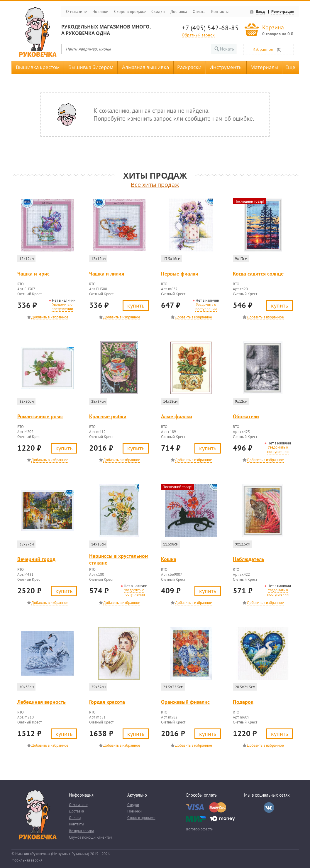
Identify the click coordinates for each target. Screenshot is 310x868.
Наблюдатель (249, 559)
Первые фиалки (180, 274)
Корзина (273, 27)
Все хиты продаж (155, 185)
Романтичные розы (40, 416)
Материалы (264, 67)
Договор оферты (200, 829)
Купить (136, 305)
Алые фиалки (177, 416)
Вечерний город (36, 559)
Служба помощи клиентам (90, 837)
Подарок (243, 702)
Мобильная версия (27, 860)
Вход (260, 11)
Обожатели (246, 416)
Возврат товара (81, 831)
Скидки (158, 11)
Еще (290, 67)
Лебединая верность (41, 702)
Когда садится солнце (258, 274)
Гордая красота (107, 702)
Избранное (263, 49)
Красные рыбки (108, 416)
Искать (227, 49)
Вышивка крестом (38, 67)
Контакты (220, 11)
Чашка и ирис (33, 274)
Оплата (199, 11)
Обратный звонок (198, 35)
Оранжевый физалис (185, 702)
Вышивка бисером (91, 67)
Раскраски (189, 67)
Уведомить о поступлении (62, 307)
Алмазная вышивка (145, 67)
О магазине (76, 11)
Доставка (179, 11)
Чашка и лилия (107, 274)
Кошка (169, 559)
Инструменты (226, 67)
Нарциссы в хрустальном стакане (119, 559)
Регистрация (283, 11)
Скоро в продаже (130, 11)
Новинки (100, 11)
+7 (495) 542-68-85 (210, 28)
